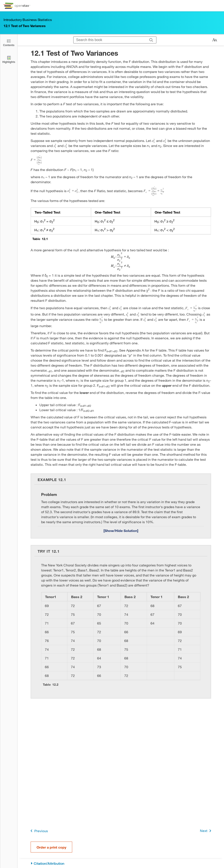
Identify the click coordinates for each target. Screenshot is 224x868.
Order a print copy (51, 847)
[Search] (151, 40)
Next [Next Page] (206, 831)
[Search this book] (110, 40)
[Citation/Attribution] (121, 864)
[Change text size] (215, 40)
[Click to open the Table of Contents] (9, 42)
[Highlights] (9, 59)
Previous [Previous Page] (38, 831)
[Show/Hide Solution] (121, 530)
